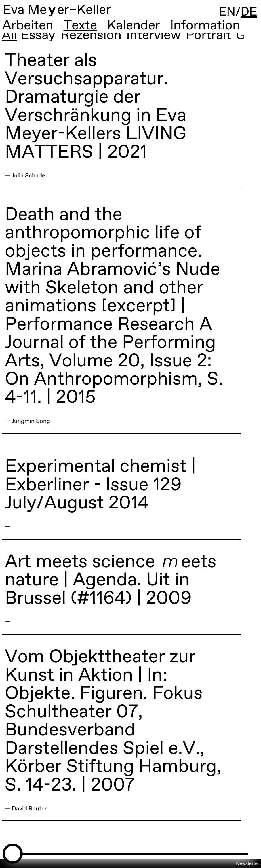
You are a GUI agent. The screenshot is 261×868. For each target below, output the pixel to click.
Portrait (209, 38)
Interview (154, 38)
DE (248, 13)
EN (225, 13)
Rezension (91, 38)
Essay (38, 38)
